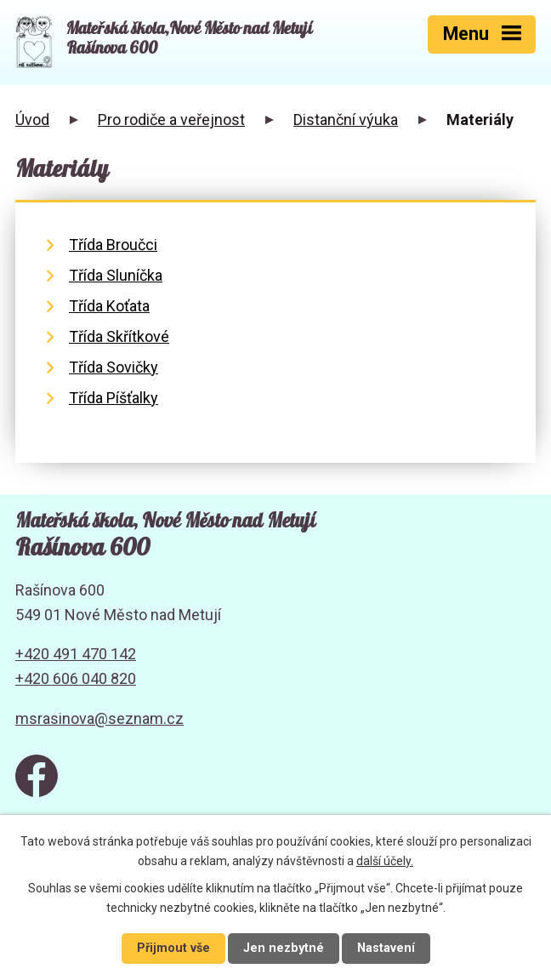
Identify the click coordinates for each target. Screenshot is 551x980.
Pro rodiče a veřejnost (171, 120)
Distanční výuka (346, 120)
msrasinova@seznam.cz (99, 718)
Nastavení (386, 948)
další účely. (385, 861)
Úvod (32, 120)
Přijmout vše (173, 948)
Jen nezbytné (284, 948)
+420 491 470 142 (76, 654)
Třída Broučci (113, 245)
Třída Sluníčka (116, 275)
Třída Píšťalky (114, 398)
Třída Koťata (109, 306)
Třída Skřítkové (119, 336)
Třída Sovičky (114, 367)
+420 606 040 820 (76, 678)
